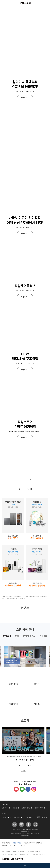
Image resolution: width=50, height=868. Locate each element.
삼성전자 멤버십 (26, 808)
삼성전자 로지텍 (39, 808)
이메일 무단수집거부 (7, 846)
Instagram (34, 789)
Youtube (16, 789)
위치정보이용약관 (6, 843)
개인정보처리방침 (17, 843)
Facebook (28, 789)
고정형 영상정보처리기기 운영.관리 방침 (33, 843)
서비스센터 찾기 (16, 817)
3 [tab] (26, 765)
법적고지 (16, 846)
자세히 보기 (25, 30)
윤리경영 (23, 846)
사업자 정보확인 (24, 854)
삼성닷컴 (15, 808)
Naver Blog (22, 789)
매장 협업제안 (30, 817)
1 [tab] (22, 765)
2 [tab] (24, 765)
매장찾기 (4, 817)
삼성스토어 (5, 808)
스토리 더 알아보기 (24, 771)
